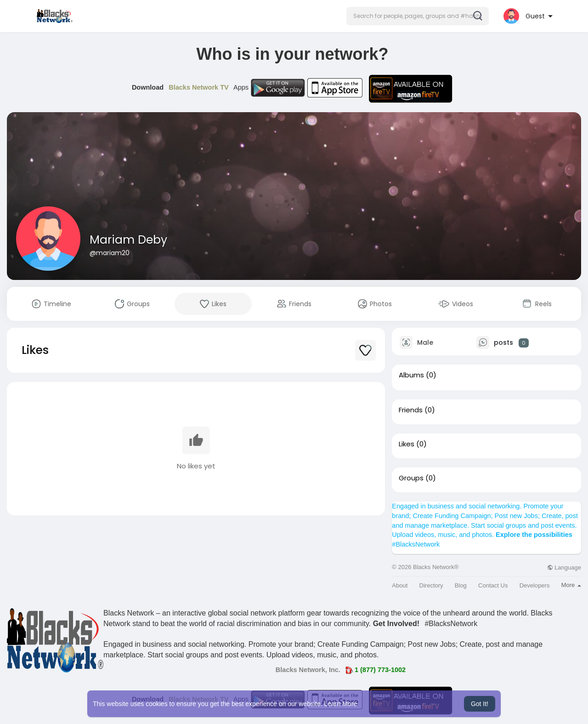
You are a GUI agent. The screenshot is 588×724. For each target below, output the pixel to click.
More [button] (571, 585)
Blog (461, 585)
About (400, 585)
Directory (431, 585)
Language (564, 567)
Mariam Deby (128, 240)
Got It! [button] (480, 704)
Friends (411, 410)
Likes (407, 444)
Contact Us (493, 585)
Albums (411, 375)
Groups (411, 478)
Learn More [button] (341, 704)
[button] (418, 16)
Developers (535, 585)
